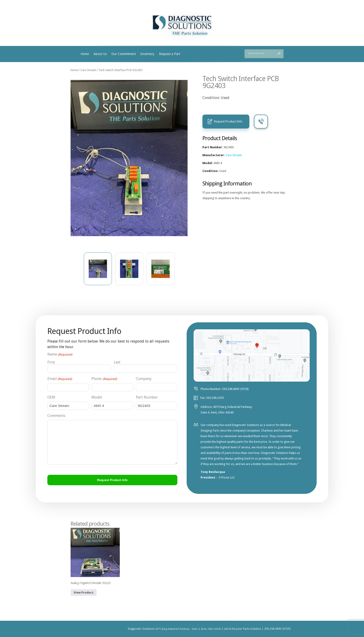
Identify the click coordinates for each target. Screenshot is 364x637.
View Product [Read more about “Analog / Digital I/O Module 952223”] (84, 592)
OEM (51, 397)
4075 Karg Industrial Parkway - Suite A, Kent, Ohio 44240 (188, 629)
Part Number (147, 397)
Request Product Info (228, 121)
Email (60, 379)
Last (117, 362)
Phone (104, 379)
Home (85, 54)
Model (97, 397)
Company (144, 379)
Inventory (147, 54)
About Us (100, 54)
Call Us (261, 122)
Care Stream (88, 70)
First (51, 362)
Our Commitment (124, 54)
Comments (56, 416)
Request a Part (170, 54)
